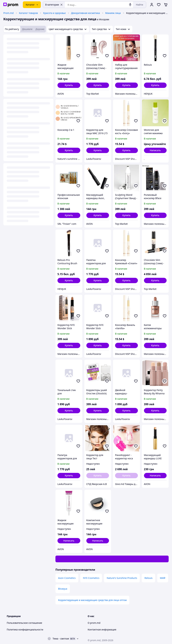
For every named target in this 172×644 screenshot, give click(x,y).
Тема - (61, 639)
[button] (69, 85)
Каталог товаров (28, 13)
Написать (155, 150)
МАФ (163, 578)
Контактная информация (102, 630)
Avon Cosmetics (67, 578)
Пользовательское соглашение (24, 623)
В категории (54, 5)
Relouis (148, 578)
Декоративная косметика (85, 13)
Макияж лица (113, 13)
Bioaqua (63, 589)
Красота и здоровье (54, 13)
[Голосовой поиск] (130, 5)
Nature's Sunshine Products (122, 578)
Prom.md (8, 13)
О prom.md (94, 623)
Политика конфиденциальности (25, 630)
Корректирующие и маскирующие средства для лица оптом (92, 600)
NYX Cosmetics (91, 578)
